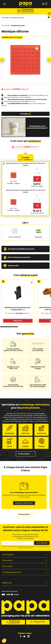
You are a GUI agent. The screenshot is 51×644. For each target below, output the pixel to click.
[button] (25, 249)
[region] (25, 304)
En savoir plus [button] (24, 454)
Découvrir (18, 321)
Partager (26, 114)
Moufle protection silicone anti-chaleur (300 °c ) (18, 309)
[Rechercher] (25, 18)
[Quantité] (37, 170)
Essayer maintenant (24, 503)
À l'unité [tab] (26, 158)
